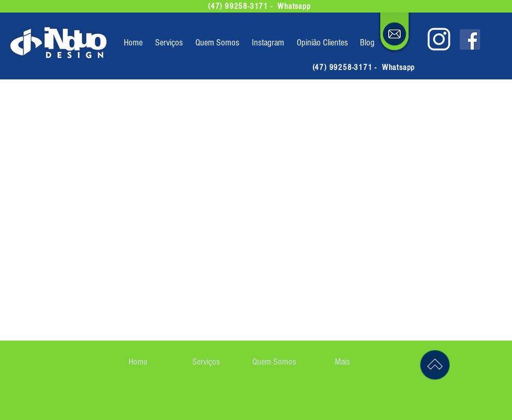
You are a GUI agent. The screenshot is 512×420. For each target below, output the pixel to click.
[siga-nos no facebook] (470, 39)
